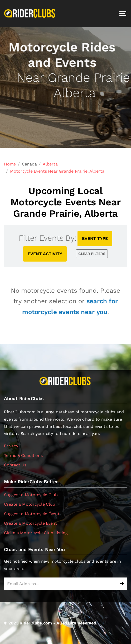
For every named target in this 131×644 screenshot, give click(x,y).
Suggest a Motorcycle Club (31, 495)
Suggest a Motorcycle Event (32, 514)
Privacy (11, 446)
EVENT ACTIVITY (45, 254)
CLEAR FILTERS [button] (92, 254)
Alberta (50, 164)
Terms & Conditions (23, 455)
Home (10, 164)
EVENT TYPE (95, 238)
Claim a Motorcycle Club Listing (36, 533)
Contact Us (15, 465)
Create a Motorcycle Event (30, 523)
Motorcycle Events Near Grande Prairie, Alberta (57, 171)
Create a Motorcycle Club (30, 504)
